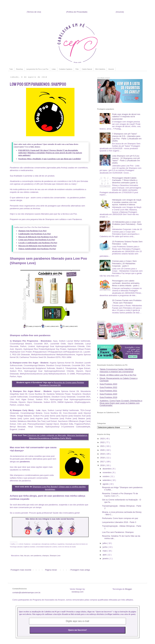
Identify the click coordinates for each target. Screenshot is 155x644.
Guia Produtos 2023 (108, 384)
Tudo (11, 69)
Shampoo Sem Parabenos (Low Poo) (32, 231)
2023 (103, 439)
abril (105, 555)
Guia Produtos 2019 (108, 397)
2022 (103, 442)
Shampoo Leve (55, 556)
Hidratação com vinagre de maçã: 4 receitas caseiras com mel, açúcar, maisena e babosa (127, 202)
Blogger (129, 589)
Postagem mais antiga (80, 570)
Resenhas (19, 69)
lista (22, 556)
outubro (106, 476)
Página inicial (51, 570)
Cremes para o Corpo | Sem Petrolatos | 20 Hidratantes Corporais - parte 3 (124, 263)
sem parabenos (36, 556)
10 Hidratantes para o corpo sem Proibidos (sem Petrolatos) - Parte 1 (127, 224)
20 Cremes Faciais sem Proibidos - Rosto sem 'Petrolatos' (127, 302)
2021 (103, 446)
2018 (103, 458)
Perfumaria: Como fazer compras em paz (120, 518)
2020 (103, 450)
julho (105, 543)
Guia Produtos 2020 (108, 394)
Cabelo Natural (87, 69)
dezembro (107, 469)
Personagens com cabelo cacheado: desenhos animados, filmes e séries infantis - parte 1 (126, 283)
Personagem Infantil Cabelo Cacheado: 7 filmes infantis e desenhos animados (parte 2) (125, 180)
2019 (103, 454)
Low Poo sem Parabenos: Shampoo (118, 532)
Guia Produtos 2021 (108, 391)
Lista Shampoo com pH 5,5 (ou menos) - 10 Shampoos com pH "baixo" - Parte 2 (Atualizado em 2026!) (126, 159)
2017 (103, 462)
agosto (106, 484)
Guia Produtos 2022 (108, 387)
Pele (77, 69)
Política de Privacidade (77, 12)
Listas (54, 69)
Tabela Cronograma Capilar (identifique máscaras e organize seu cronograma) (117, 370)
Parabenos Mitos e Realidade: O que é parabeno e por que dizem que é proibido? (50, 159)
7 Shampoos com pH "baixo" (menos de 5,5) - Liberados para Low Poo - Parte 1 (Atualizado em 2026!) (127, 137)
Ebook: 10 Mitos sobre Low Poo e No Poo (118, 375)
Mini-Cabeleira (100, 69)
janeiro (106, 558)
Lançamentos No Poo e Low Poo (37, 69)
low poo (27, 556)
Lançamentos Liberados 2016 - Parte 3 (119, 522)
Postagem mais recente (21, 570)
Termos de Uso (34, 12)
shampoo (45, 556)
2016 (103, 465)
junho (105, 547)
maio (105, 551)
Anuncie (120, 12)
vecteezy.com (78, 592)
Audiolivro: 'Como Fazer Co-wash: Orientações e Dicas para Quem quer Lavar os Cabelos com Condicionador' (121, 403)
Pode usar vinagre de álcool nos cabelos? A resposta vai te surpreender (126, 117)
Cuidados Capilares (66, 69)
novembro (107, 472)
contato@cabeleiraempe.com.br (26, 593)
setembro (107, 480)
